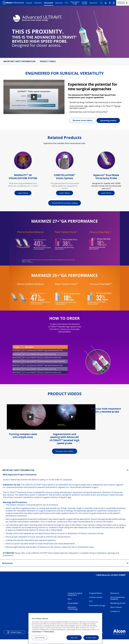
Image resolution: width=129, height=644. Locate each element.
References (7, 563)
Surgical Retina (95, 593)
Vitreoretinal (48, 3)
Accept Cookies (91, 638)
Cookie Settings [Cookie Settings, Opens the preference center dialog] (39, 638)
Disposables (73, 603)
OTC (67, 3)
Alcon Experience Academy (118, 598)
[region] (65, 628)
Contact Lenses (84, 3)
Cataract (29, 3)
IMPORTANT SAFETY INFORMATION (19, 61)
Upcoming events (108, 120)
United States (16, 632)
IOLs (70, 599)
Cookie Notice (37, 631)
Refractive (38, 3)
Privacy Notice (49, 631)
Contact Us (115, 611)
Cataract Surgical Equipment (75, 594)
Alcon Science (116, 607)
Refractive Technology (73, 608)
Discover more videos (83, 120)
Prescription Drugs (75, 3)
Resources (94, 3)
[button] (106, 3)
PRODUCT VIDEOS (48, 61)
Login (110, 3)
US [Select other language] (114, 3)
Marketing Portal (118, 603)
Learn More (23, 193)
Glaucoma (59, 3)
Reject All (74, 638)
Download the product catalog (65, 203)
